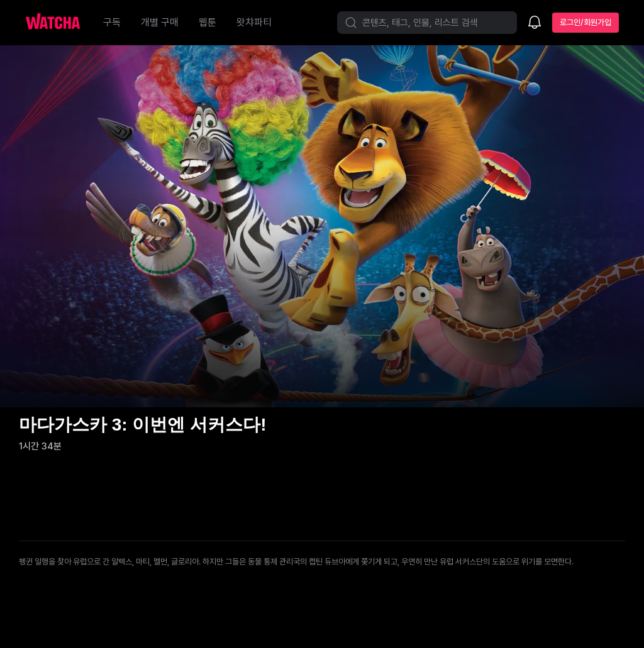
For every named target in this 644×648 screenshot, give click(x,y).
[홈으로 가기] (59, 23)
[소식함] (535, 23)
